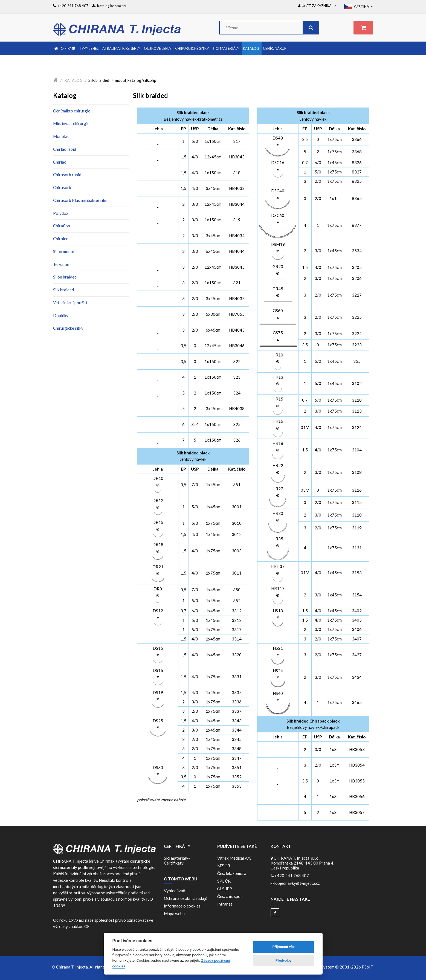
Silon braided (65, 277)
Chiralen (61, 239)
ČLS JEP (226, 889)
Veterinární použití (70, 303)
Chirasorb (62, 187)
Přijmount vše (283, 947)
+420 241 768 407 (292, 875)
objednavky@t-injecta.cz (298, 883)
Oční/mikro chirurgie (72, 111)
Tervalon (61, 264)
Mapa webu (174, 914)
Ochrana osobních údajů (186, 898)
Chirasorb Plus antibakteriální (80, 200)
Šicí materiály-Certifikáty (177, 860)
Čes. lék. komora (233, 873)
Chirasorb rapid (67, 175)
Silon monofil (65, 251)
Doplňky (61, 315)
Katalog (73, 80)
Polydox (61, 213)
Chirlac (60, 162)
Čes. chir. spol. (231, 896)
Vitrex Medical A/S (235, 858)
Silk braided (63, 290)
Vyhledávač (175, 891)
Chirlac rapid (65, 149)
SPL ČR (225, 881)
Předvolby (284, 960)
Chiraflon (62, 226)
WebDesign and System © (332, 967)
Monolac (61, 136)
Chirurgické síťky (68, 328)
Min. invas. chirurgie (71, 123)
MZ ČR (225, 866)
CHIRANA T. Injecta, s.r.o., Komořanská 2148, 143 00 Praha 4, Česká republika (302, 863)
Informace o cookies (182, 906)
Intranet (225, 904)
